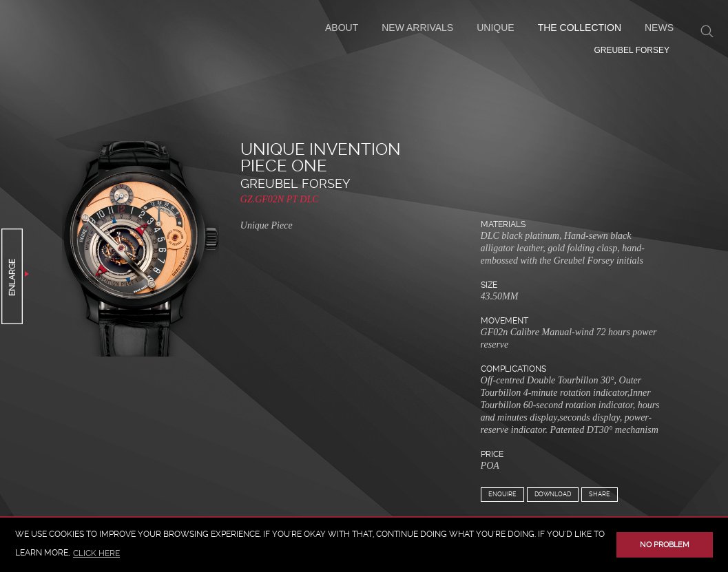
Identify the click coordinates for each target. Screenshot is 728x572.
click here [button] (96, 553)
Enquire (502, 494)
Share (600, 494)
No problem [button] (665, 545)
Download (553, 494)
